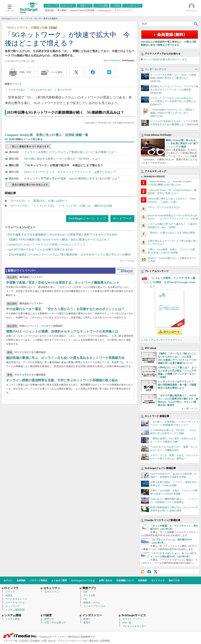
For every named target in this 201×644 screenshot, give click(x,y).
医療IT (87, 619)
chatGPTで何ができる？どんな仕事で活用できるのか (41, 250)
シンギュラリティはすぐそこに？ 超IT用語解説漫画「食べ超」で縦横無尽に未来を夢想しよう (177, 385)
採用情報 (105, 641)
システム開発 (13, 619)
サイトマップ (158, 580)
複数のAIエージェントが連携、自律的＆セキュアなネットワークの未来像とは (62, 331)
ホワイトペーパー (132, 619)
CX (85, 599)
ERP (86, 592)
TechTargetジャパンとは (83, 580)
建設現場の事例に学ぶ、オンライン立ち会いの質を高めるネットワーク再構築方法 (65, 358)
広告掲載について (125, 580)
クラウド (10, 592)
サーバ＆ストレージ (16, 599)
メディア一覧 (10, 641)
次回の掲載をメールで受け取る (26, 139)
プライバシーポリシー (69, 641)
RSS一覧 (127, 623)
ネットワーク (64, 90)
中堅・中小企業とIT (55, 623)
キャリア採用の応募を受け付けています (165, 59)
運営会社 (94, 641)
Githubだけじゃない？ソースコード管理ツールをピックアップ (46, 245)
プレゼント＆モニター (134, 626)
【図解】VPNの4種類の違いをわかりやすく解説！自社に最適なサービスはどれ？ (59, 240)
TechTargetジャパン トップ (87, 218)
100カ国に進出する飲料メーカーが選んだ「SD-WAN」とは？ (62, 159)
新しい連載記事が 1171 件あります (31, 146)
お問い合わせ (106, 580)
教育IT (87, 623)
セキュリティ (52, 592)
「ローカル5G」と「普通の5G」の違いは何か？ (38, 201)
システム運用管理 (15, 610)
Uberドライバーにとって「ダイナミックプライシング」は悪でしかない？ (70, 172)
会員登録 (21, 580)
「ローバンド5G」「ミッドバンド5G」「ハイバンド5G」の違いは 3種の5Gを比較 (60, 206)
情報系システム (92, 603)
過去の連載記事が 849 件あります (30, 185)
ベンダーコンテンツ (155, 69)
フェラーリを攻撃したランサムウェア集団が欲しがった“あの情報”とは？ (70, 152)
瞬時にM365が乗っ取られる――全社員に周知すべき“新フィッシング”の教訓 (182, 143)
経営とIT (49, 619)
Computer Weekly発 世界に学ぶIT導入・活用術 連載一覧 (46, 135)
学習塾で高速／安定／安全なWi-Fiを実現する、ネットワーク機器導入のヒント (63, 283)
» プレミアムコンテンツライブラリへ (162, 340)
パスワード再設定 (38, 580)
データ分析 (89, 595)
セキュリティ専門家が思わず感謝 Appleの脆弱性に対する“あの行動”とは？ (72, 179)
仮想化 (9, 595)
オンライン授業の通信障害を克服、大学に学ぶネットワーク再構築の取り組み (62, 380)
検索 (196, 24)
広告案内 (35, 641)
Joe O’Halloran (112, 60)
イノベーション (17, 90)
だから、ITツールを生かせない (164, 207)
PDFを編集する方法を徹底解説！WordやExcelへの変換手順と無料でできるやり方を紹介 (63, 235)
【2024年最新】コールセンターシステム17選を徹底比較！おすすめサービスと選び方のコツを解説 (69, 255)
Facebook (149, 572)
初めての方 (174, 580)
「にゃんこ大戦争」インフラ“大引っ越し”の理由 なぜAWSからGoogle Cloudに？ (173, 282)
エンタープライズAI (94, 606)
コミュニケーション (41, 90)
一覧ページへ (191, 409)
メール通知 (57, 72)
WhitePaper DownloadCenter (125, 271)
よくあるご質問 (59, 580)
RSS (142, 572)
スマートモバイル (15, 603)
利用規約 (143, 580)
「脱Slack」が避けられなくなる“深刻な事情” (172, 233)
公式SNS (24, 641)
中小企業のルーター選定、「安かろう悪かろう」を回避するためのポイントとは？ (65, 309)
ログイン (8, 580)
